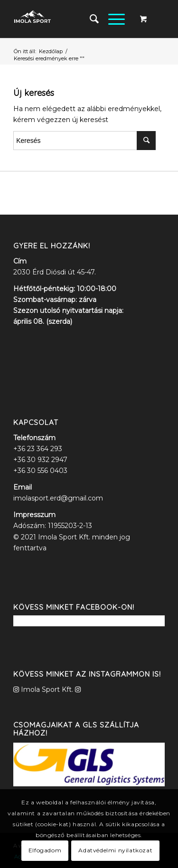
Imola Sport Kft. (47, 689)
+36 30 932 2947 (40, 460)
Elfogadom (45, 850)
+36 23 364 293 (38, 449)
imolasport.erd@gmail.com (58, 498)
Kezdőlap (51, 51)
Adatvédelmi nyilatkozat (115, 850)
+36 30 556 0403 (40, 471)
